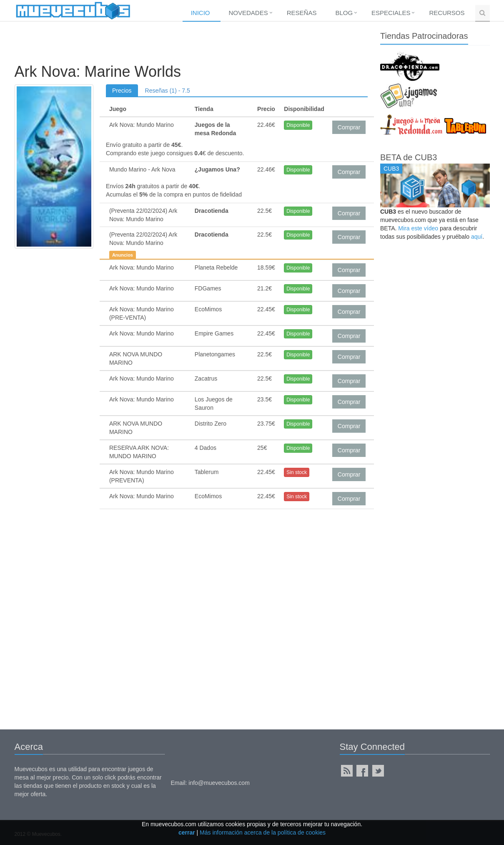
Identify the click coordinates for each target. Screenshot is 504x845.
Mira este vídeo (418, 228)
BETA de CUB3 (409, 157)
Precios (122, 91)
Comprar (349, 127)
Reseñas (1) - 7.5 (168, 91)
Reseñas (302, 13)
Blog (344, 13)
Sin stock (297, 472)
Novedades (248, 13)
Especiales (391, 13)
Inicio (201, 13)
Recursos (447, 13)
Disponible (298, 125)
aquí (477, 237)
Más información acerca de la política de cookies (263, 832)
